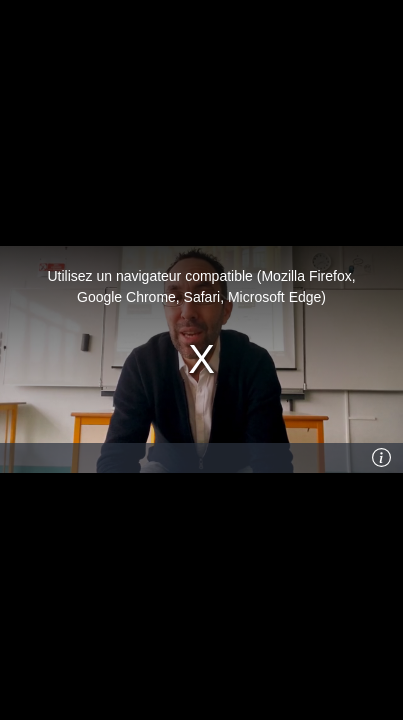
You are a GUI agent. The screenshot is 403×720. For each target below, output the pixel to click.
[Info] (382, 458)
